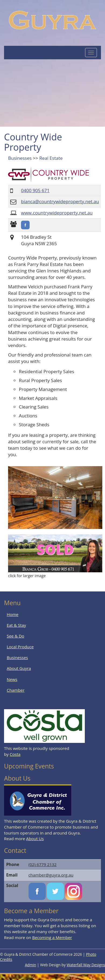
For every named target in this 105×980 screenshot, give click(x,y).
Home (13, 614)
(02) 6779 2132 (43, 864)
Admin (30, 965)
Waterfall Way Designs (86, 965)
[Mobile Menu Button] (91, 53)
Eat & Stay (16, 625)
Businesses (20, 158)
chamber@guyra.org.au (51, 875)
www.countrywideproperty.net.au (57, 213)
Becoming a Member (52, 937)
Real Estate (51, 158)
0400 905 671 (35, 190)
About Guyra (19, 668)
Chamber (16, 690)
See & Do (15, 636)
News (12, 679)
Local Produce (20, 647)
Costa (15, 754)
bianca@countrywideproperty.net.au (60, 201)
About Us (35, 839)
